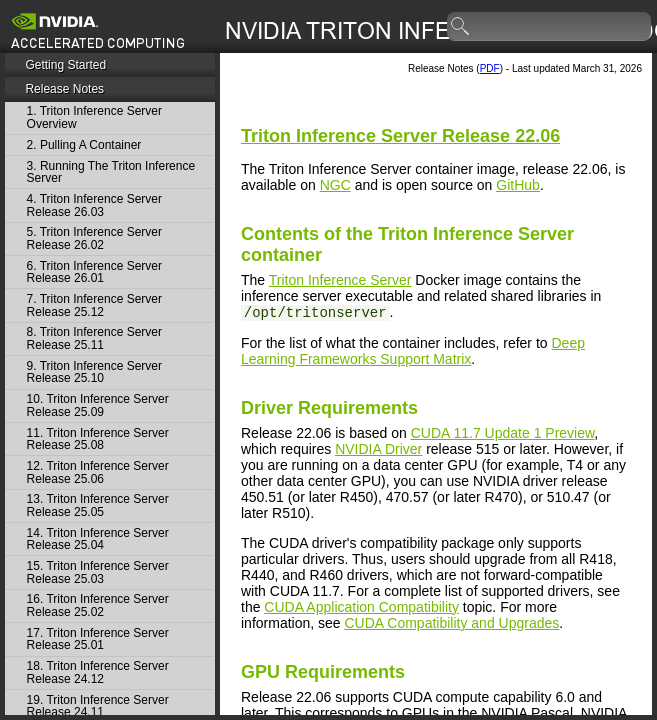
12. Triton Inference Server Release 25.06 (98, 472)
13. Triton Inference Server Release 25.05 (98, 505)
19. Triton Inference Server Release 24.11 (98, 706)
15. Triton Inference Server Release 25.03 (98, 572)
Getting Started (65, 65)
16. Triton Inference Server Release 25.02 (98, 605)
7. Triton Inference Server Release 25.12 (94, 305)
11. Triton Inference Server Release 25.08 (98, 439)
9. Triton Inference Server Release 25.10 (94, 372)
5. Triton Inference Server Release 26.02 (94, 238)
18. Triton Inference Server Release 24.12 (98, 672)
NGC (335, 185)
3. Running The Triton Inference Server (111, 172)
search (461, 27)
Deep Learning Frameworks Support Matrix (413, 351)
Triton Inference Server (340, 280)
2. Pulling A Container (84, 145)
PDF (490, 68)
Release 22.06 (400, 136)
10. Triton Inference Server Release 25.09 (98, 405)
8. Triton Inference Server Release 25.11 (94, 338)
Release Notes (64, 89)
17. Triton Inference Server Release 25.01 (98, 639)
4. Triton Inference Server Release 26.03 (94, 205)
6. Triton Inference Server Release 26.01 (94, 272)
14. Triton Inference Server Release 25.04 (98, 539)
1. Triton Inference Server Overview (94, 117)
